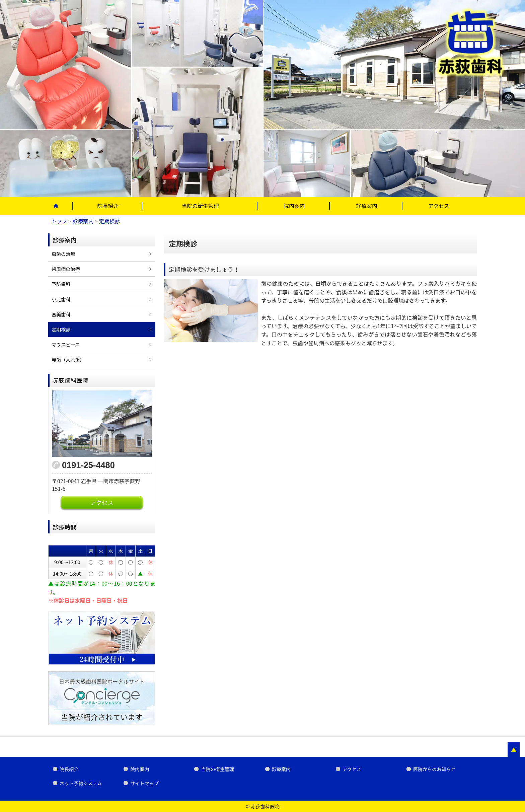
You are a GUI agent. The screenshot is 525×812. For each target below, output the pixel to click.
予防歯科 (61, 284)
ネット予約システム (81, 783)
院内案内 (294, 206)
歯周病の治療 (66, 269)
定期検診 (61, 329)
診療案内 (366, 206)
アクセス (439, 206)
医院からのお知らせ (434, 769)
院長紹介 (108, 206)
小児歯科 (61, 299)
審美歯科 (61, 314)
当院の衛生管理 (200, 206)
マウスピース (66, 345)
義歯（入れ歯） (68, 360)
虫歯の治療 (63, 254)
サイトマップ (144, 783)
